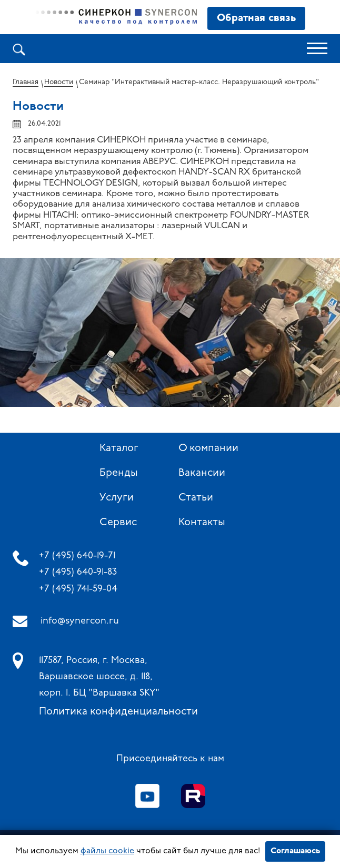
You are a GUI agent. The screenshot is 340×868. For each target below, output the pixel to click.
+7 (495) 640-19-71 (77, 556)
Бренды (119, 473)
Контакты (202, 523)
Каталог (119, 448)
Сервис (118, 523)
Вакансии (202, 473)
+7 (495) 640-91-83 (78, 572)
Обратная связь (256, 18)
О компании (208, 448)
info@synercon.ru (80, 621)
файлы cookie (107, 851)
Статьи (196, 498)
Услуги (117, 498)
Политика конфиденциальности (118, 712)
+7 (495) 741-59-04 (78, 589)
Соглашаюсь (295, 851)
